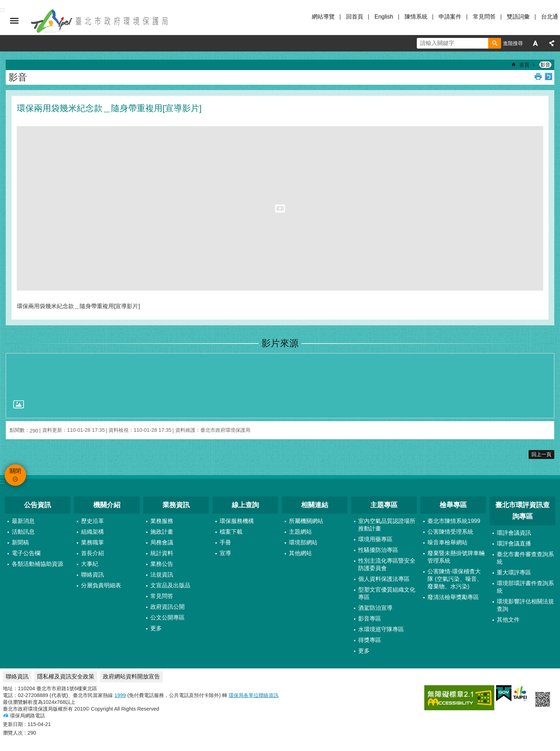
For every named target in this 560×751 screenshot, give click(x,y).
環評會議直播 (514, 544)
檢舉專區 (453, 505)
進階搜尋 (513, 43)
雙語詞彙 (518, 17)
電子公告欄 (26, 553)
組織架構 (92, 532)
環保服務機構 (237, 521)
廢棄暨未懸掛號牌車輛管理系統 (456, 557)
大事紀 (90, 564)
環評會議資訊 (514, 533)
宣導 (225, 553)
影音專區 (370, 619)
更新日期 (13, 724)
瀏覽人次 (13, 733)
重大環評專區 (514, 572)
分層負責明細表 (101, 585)
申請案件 (450, 17)
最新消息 (23, 521)
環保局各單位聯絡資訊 (254, 695)
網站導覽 (323, 17)
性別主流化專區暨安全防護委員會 (387, 564)
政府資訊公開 (167, 607)
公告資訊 (37, 505)
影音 (545, 65)
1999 (120, 695)
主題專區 (384, 505)
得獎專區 (370, 640)
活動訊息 (23, 532)
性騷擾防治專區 (378, 550)
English (384, 17)
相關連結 (315, 505)
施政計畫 (162, 532)
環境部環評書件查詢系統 (525, 587)
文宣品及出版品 (170, 585)
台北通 (550, 17)
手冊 (225, 542)
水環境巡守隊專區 (381, 629)
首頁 (524, 65)
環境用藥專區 (375, 539)
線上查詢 (245, 505)
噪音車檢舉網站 (447, 542)
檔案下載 (231, 532)
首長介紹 (92, 553)
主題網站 (300, 532)
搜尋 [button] (495, 43)
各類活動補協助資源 (37, 564)
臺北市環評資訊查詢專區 (522, 511)
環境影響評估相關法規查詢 (525, 605)
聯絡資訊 (92, 575)
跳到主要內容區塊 (4, 4)
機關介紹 (107, 505)
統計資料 (162, 553)
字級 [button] (535, 43)
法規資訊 (162, 575)
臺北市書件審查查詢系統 (525, 558)
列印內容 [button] (538, 76)
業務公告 (162, 564)
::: (2, 482)
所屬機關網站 (306, 521)
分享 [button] (552, 43)
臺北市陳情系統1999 (454, 521)
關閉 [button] (14, 21)
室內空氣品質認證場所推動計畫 (387, 525)
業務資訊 (176, 505)
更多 (156, 628)
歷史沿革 (92, 521)
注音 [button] (549, 76)
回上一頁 (541, 454)
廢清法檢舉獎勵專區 (453, 597)
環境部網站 (303, 542)
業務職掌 (92, 542)
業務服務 (162, 521)
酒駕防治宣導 (375, 608)
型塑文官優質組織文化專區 (387, 593)
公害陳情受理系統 (450, 532)
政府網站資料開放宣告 (131, 676)
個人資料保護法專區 (384, 579)
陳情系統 (416, 17)
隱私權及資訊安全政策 (66, 676)
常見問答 (484, 17)
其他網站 (300, 553)
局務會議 (162, 542)
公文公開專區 (167, 617)
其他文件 (508, 620)
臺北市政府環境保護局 (100, 21)
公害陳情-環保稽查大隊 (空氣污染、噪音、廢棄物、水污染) (455, 579)
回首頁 (355, 17)
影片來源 (280, 343)
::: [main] (8, 57)
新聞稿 (20, 542)
